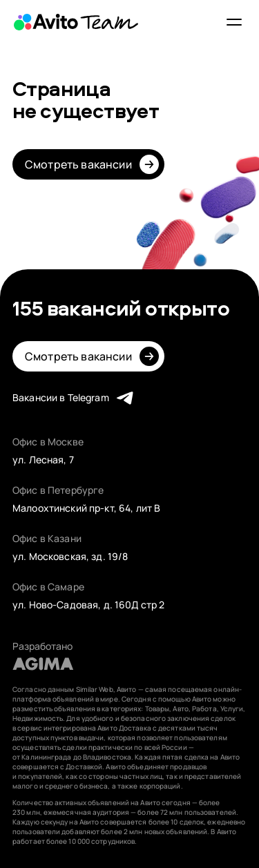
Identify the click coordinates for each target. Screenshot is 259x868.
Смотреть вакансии (78, 164)
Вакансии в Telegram (61, 397)
